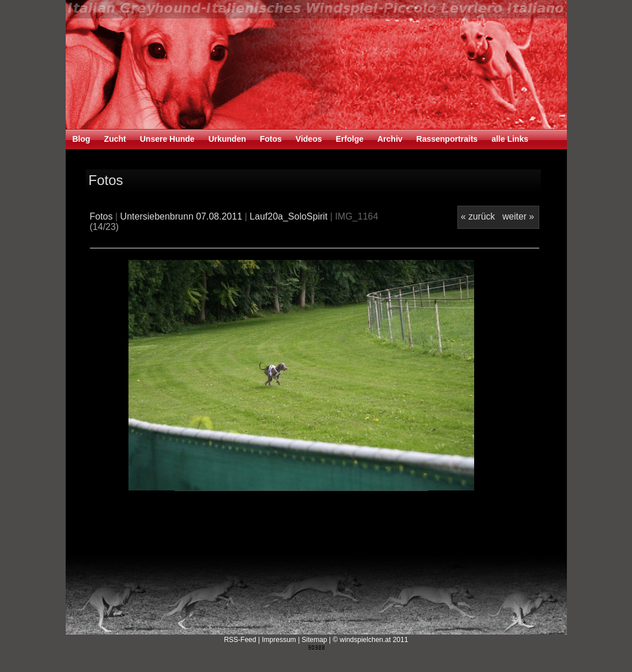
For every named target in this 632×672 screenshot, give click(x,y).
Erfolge (350, 139)
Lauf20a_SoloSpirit (288, 216)
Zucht (115, 139)
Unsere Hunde (167, 139)
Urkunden (227, 139)
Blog (82, 139)
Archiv (390, 139)
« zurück (478, 216)
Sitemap (315, 640)
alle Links (510, 139)
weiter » (518, 216)
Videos (309, 139)
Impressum (279, 640)
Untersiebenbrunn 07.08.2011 (181, 216)
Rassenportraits (447, 139)
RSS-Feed (240, 640)
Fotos (271, 139)
